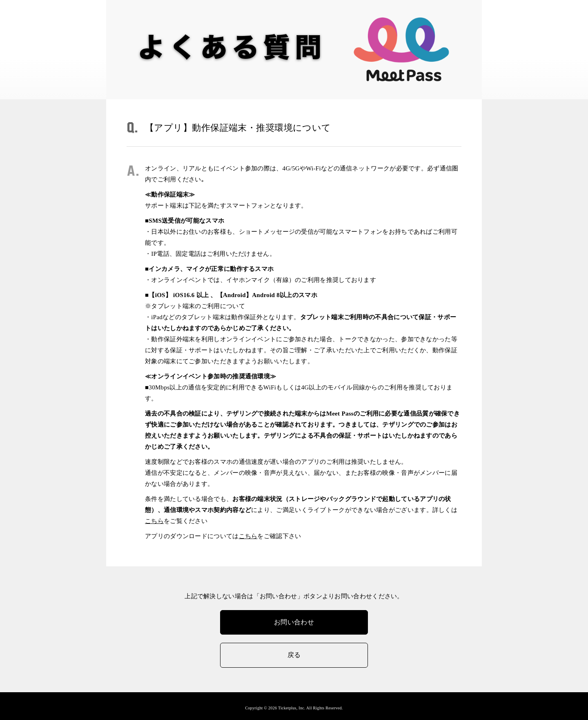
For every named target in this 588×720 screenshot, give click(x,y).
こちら (154, 521)
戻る (294, 655)
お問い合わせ (294, 622)
